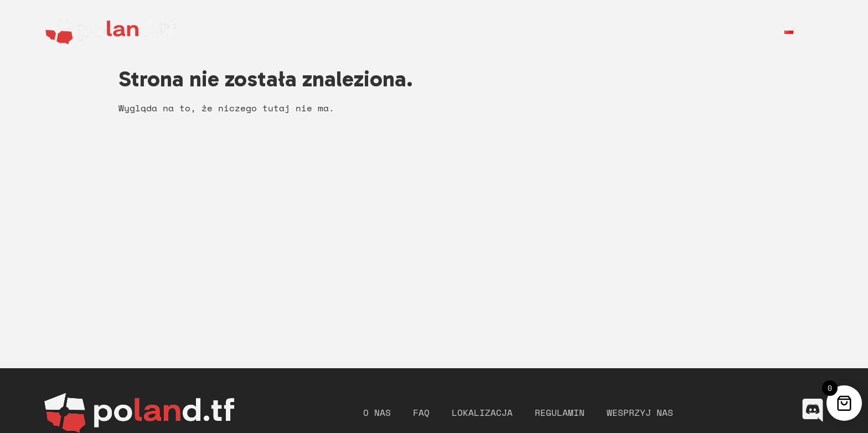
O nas (416, 30)
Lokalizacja (571, 30)
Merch (466, 30)
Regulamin (649, 30)
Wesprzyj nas (729, 30)
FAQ (510, 30)
